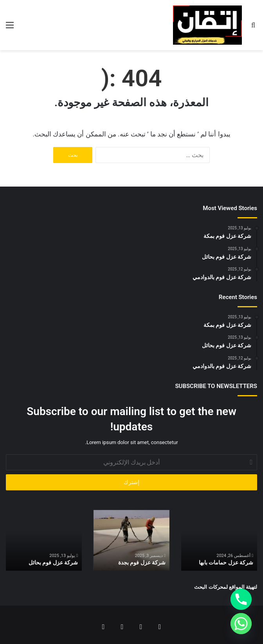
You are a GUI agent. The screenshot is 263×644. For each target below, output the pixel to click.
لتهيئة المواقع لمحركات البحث (226, 587)
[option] (219, 540)
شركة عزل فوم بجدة (142, 562)
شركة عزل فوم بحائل (53, 562)
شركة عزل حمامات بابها (226, 562)
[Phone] (241, 599)
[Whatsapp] (241, 624)
